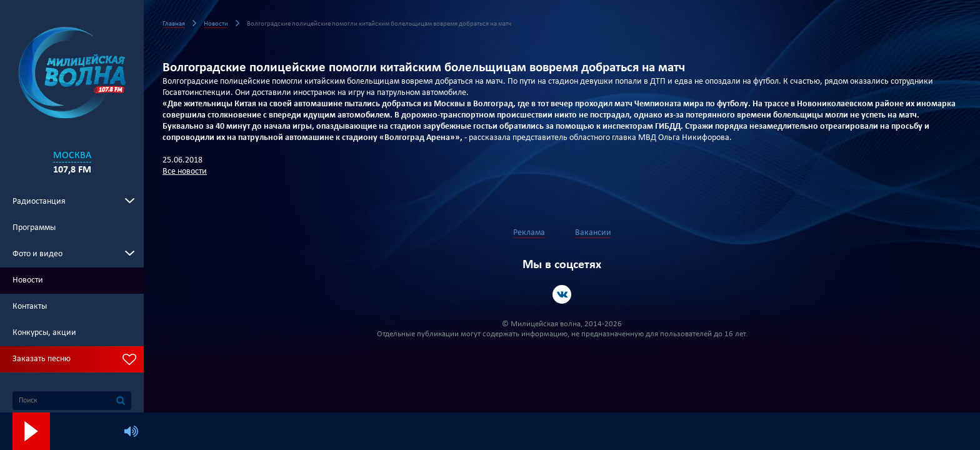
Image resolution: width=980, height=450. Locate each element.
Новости (28, 280)
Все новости (185, 172)
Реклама (529, 233)
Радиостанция (39, 202)
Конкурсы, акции (44, 333)
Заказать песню (42, 359)
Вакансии (593, 233)
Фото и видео (37, 254)
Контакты (30, 307)
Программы (34, 228)
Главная (174, 24)
